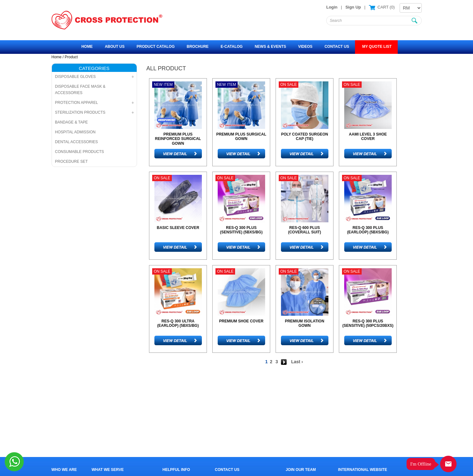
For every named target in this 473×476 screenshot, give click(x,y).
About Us (115, 47)
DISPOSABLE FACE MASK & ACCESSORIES (80, 90)
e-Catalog (232, 47)
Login (332, 7)
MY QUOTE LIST (376, 47)
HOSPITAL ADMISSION (75, 132)
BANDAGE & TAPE (72, 122)
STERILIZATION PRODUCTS (80, 112)
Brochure (198, 47)
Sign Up (353, 7)
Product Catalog (156, 47)
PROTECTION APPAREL (77, 103)
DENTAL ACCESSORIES (76, 142)
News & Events (270, 47)
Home (87, 47)
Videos (305, 47)
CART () (385, 7)
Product (71, 57)
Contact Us (337, 47)
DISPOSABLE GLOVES (75, 77)
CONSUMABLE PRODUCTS (80, 152)
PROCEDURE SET (71, 162)
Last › (297, 362)
